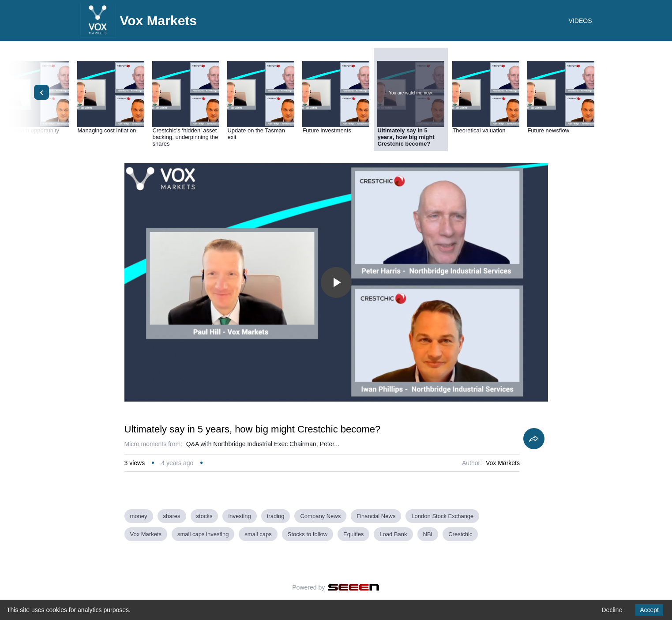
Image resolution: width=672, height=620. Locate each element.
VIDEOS (580, 21)
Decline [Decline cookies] (612, 610)
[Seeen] (354, 587)
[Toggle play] (336, 282)
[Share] (534, 439)
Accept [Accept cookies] (649, 610)
